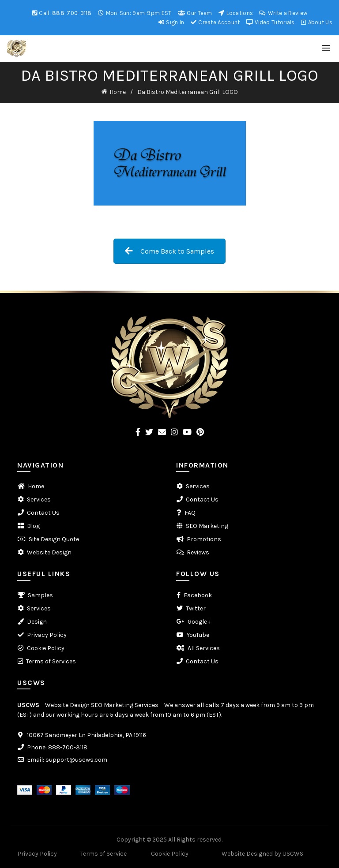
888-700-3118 (72, 13)
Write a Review (283, 13)
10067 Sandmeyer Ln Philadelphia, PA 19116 (87, 735)
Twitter (196, 608)
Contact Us (43, 513)
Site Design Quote (54, 539)
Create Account (215, 22)
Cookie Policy (46, 648)
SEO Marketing (207, 526)
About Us (316, 22)
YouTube (198, 635)
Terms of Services (51, 661)
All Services (204, 648)
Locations (235, 13)
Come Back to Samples (169, 251)
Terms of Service (104, 854)
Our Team (195, 13)
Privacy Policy (47, 635)
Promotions (204, 539)
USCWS (28, 705)
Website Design (49, 552)
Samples (40, 595)
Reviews (198, 552)
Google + (200, 622)
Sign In (171, 22)
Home (118, 92)
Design (37, 622)
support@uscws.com (76, 760)
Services (39, 499)
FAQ (190, 513)
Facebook (198, 595)
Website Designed (247, 854)
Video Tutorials (270, 22)
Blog (33, 526)
